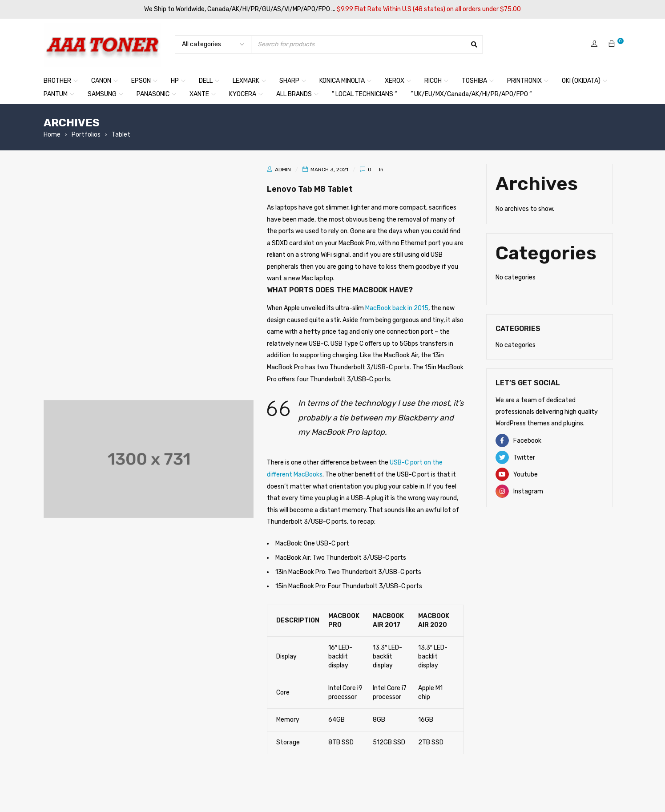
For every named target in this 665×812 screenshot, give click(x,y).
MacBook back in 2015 (397, 308)
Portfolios (86, 135)
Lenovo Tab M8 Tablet (323, 188)
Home (52, 135)
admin (283, 170)
